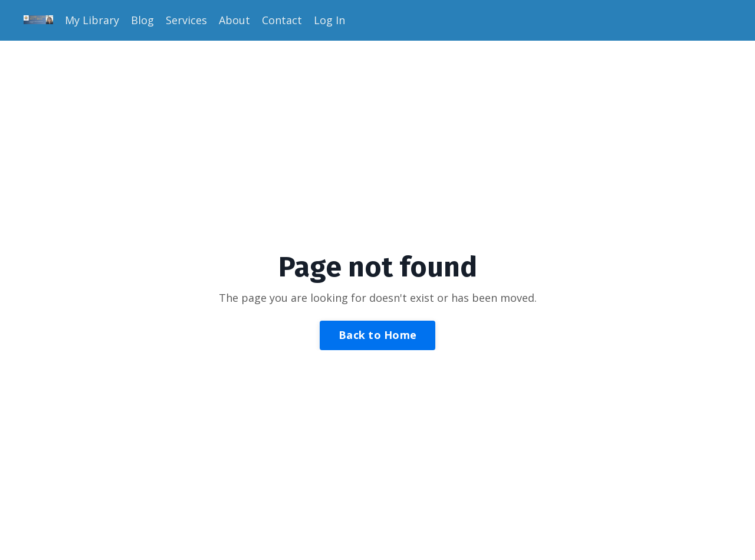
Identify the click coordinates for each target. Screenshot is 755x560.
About (234, 20)
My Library (92, 20)
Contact (282, 20)
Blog (142, 20)
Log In (329, 20)
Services (186, 20)
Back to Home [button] (377, 335)
